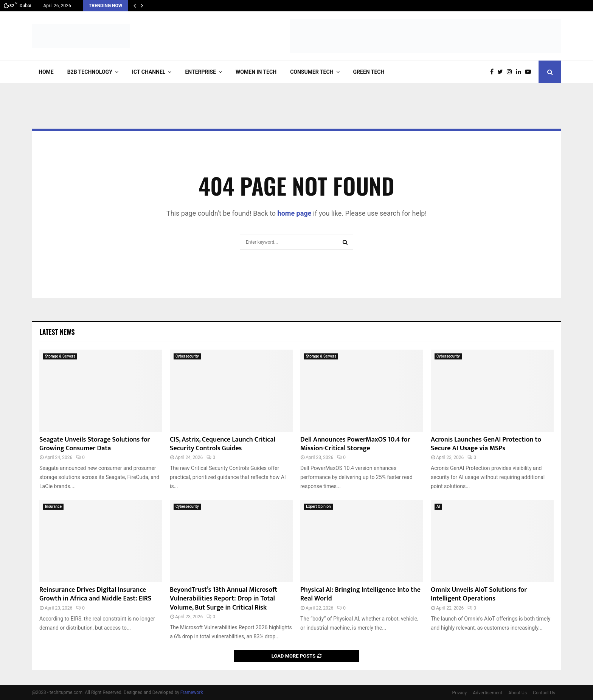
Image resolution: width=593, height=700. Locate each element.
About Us (518, 693)
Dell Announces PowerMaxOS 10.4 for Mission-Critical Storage (355, 444)
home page (295, 213)
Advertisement (487, 693)
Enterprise (200, 72)
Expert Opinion (318, 506)
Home (46, 72)
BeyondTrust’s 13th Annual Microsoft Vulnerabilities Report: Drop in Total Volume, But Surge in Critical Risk (224, 599)
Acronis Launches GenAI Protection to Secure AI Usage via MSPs (486, 444)
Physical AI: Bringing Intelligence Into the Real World (360, 594)
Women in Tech (256, 72)
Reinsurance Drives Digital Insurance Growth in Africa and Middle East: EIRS (95, 594)
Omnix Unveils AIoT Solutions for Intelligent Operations (479, 594)
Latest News (57, 332)
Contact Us (544, 693)
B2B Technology (90, 72)
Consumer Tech (312, 72)
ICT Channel (149, 72)
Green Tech (369, 72)
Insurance (53, 506)
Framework (192, 692)
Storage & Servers (60, 356)
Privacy (460, 693)
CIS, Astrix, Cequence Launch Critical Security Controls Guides (223, 444)
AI (438, 506)
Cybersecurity (187, 356)
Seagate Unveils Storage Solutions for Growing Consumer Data (95, 444)
